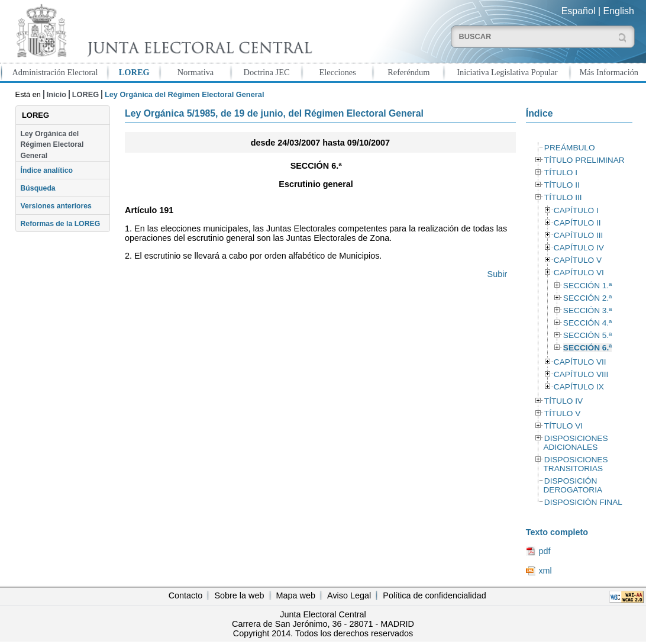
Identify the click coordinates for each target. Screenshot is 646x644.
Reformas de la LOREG (61, 224)
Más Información (609, 72)
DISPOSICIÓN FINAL (583, 502)
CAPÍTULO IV (579, 248)
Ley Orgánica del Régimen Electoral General (52, 145)
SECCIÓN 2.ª (587, 298)
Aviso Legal (349, 595)
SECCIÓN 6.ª (587, 348)
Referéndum (408, 72)
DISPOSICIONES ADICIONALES (575, 443)
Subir (498, 274)
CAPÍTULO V (578, 260)
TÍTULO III (563, 197)
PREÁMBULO (570, 148)
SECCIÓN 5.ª (587, 335)
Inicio (56, 94)
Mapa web (296, 595)
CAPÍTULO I (576, 210)
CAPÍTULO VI (579, 273)
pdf (544, 551)
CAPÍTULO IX (579, 387)
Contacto (186, 595)
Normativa (196, 72)
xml (545, 571)
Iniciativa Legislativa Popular (507, 72)
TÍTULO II (562, 185)
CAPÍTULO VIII (581, 374)
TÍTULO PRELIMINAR (584, 160)
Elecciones (338, 72)
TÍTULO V (562, 413)
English (619, 11)
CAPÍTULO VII (580, 362)
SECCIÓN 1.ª (587, 286)
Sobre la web (239, 595)
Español (579, 11)
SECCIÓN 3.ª (587, 310)
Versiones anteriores (56, 206)
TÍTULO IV (563, 401)
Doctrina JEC (267, 72)
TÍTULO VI (563, 426)
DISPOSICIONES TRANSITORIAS (575, 464)
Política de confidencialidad (434, 595)
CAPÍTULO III (578, 235)
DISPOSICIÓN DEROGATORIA (573, 485)
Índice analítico (47, 170)
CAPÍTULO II (577, 223)
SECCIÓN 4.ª (587, 323)
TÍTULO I (561, 173)
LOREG (134, 72)
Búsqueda (38, 188)
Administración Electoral (55, 72)
